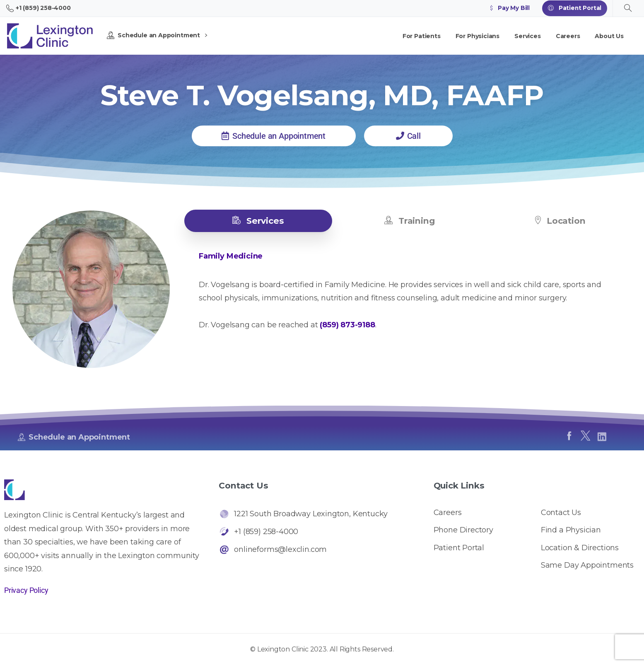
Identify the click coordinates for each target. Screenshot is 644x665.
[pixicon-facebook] (569, 440)
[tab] (258, 221)
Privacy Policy (26, 590)
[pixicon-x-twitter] (585, 443)
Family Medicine (231, 256)
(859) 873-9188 (347, 325)
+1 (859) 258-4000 (39, 8)
